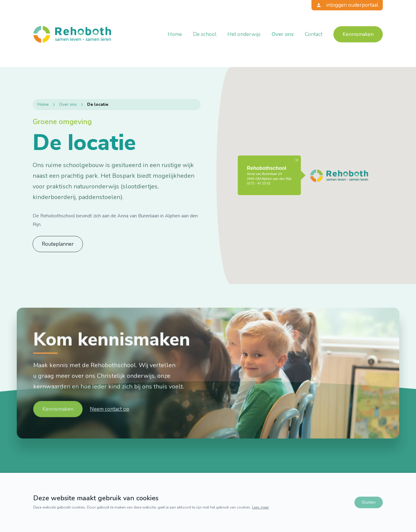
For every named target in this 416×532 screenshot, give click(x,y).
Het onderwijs (244, 34)
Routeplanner (58, 244)
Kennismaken (358, 34)
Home (175, 34)
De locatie (98, 104)
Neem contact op (110, 427)
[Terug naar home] (72, 34)
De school (205, 34)
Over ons (283, 34)
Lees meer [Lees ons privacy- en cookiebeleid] (260, 507)
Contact (314, 34)
